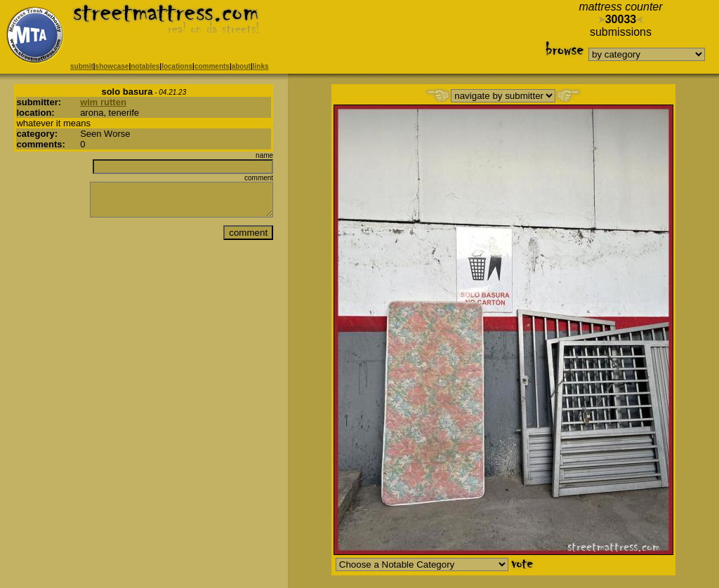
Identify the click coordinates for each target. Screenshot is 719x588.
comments (212, 66)
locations (177, 66)
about (241, 66)
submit (82, 66)
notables (145, 66)
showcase (112, 66)
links (261, 66)
